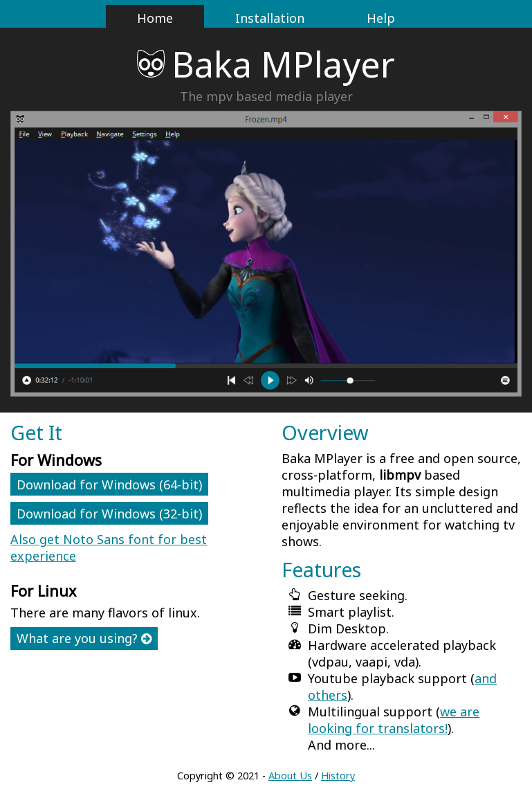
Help (381, 18)
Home (155, 18)
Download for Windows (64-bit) (109, 485)
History (338, 776)
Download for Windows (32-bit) (109, 514)
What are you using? (84, 638)
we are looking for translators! (394, 720)
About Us (290, 776)
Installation (270, 18)
